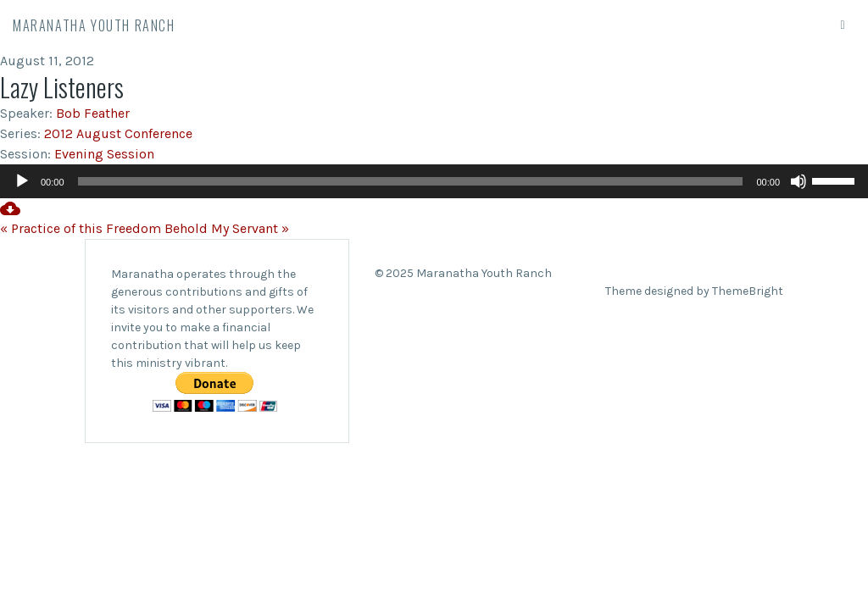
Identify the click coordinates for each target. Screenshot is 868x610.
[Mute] (798, 181)
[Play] (22, 181)
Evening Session (104, 154)
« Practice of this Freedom (81, 228)
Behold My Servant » (227, 228)
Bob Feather (93, 113)
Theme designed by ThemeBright (694, 291)
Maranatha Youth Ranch (94, 25)
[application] (434, 181)
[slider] (411, 181)
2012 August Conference (118, 133)
